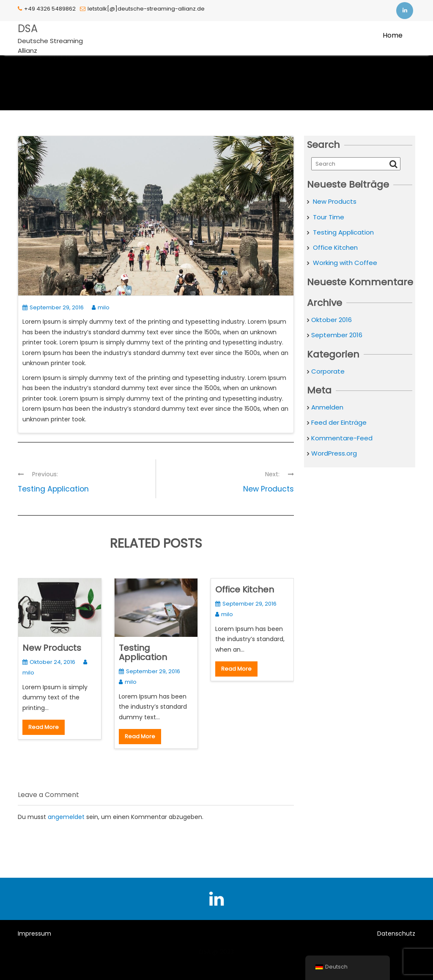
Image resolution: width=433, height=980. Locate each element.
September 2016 (337, 335)
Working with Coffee (345, 263)
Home (393, 35)
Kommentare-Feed (342, 438)
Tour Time (329, 217)
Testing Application (143, 652)
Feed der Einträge (339, 422)
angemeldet (66, 817)
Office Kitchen (245, 590)
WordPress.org (334, 453)
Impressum (34, 934)
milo (101, 307)
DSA (28, 29)
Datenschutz (396, 934)
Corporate (328, 371)
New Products (52, 648)
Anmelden (327, 407)
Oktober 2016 (332, 320)
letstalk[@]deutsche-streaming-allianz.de (142, 9)
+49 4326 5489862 (47, 9)
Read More (44, 727)
